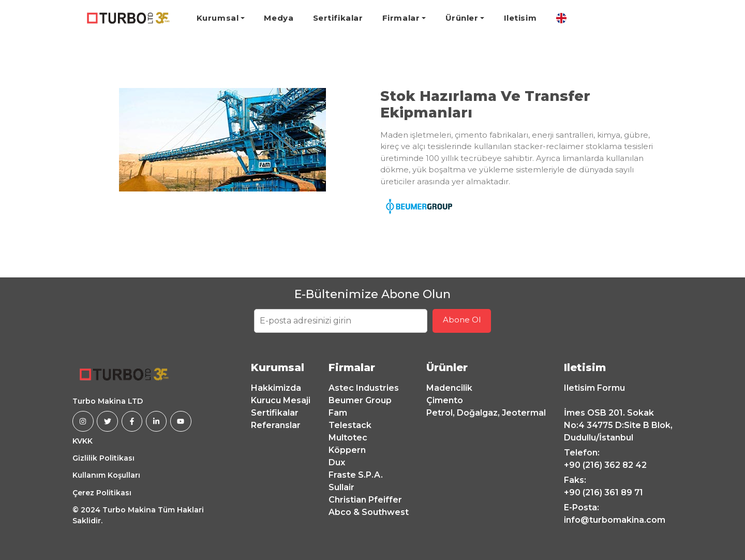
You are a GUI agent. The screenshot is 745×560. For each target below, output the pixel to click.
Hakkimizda (276, 388)
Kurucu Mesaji (281, 400)
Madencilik (449, 388)
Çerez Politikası (102, 493)
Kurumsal (218, 18)
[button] (94, 140)
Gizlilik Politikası (103, 458)
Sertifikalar (338, 18)
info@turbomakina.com (615, 520)
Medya (279, 18)
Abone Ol (462, 320)
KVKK (83, 441)
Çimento (445, 400)
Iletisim (520, 18)
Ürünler (462, 18)
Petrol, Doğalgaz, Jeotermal (486, 413)
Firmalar (401, 18)
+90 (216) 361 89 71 (604, 492)
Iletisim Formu (594, 388)
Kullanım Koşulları (106, 475)
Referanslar (276, 425)
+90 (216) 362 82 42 (605, 465)
